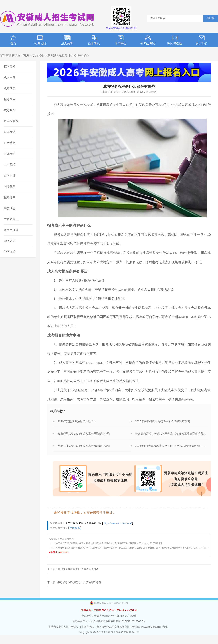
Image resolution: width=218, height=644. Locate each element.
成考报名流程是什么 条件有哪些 (94, 390)
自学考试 (94, 40)
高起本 (103, 363)
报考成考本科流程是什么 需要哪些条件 (79, 592)
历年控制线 (11, 121)
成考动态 (10, 88)
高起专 (90, 363)
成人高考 (67, 40)
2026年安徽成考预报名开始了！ (77, 431)
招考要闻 (40, 40)
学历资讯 (38, 55)
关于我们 (201, 40)
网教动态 (10, 208)
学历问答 (10, 252)
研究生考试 (148, 40)
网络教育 (10, 186)
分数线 (183, 253)
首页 (13, 40)
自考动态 (10, 143)
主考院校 (10, 165)
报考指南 (10, 99)
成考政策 (10, 110)
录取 (175, 253)
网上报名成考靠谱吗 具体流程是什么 (78, 578)
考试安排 (10, 154)
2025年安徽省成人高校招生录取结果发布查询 (163, 431)
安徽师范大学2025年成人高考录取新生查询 (84, 443)
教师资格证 (175, 40)
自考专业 (10, 176)
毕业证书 (185, 317)
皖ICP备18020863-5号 (134, 630)
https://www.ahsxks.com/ (118, 532)
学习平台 (121, 40)
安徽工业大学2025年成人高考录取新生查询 (84, 455)
